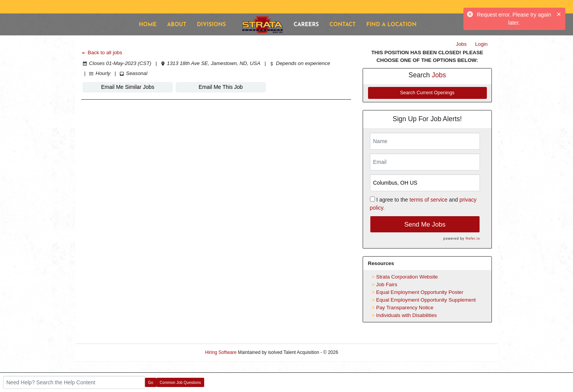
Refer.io (473, 239)
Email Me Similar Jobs (128, 87)
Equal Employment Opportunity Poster (420, 292)
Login (481, 44)
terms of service (429, 200)
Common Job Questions (180, 383)
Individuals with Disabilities (406, 315)
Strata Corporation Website (407, 277)
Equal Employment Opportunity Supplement (426, 300)
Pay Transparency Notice (405, 308)
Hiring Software (221, 352)
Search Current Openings (427, 93)
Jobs (461, 44)
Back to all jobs (102, 53)
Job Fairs (387, 284)
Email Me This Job (221, 87)
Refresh (360, 352)
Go (151, 383)
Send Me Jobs (425, 224)
